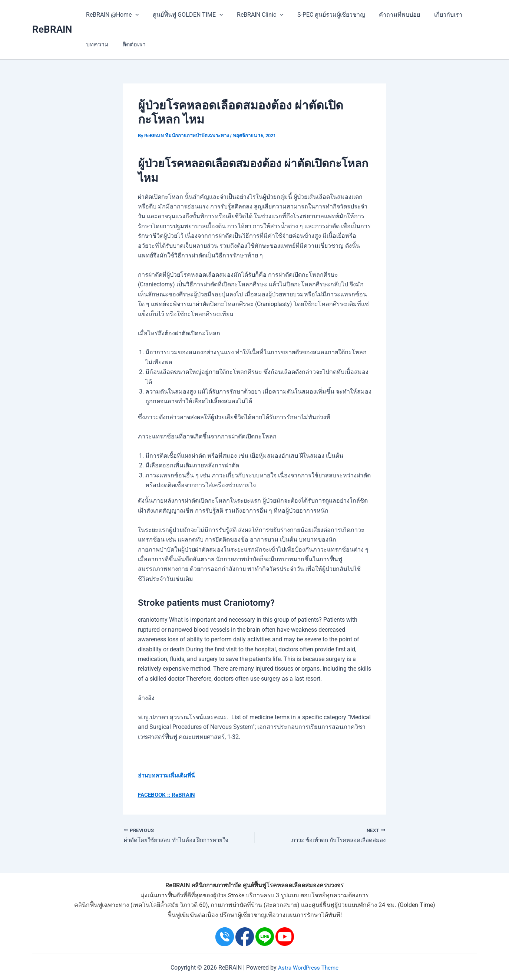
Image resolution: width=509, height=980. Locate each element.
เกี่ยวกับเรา (437, 15)
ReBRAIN (52, 29)
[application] (135, 15)
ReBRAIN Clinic (255, 15)
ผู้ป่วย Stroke (229, 895)
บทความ (97, 44)
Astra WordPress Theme (308, 968)
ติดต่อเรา (131, 44)
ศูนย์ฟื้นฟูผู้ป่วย (330, 905)
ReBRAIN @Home (112, 15)
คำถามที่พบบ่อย (391, 15)
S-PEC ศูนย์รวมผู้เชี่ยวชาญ (324, 15)
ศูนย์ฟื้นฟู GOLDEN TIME (185, 15)
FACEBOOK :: (155, 795)
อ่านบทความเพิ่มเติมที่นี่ (169, 775)
